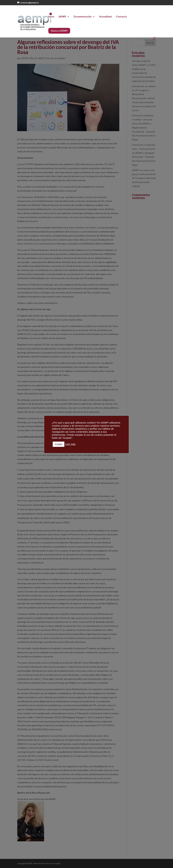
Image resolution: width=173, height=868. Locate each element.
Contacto (121, 17)
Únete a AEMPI (59, 31)
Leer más (70, 444)
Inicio (51, 17)
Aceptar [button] (59, 444)
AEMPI (62, 17)
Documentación (83, 17)
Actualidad (105, 17)
